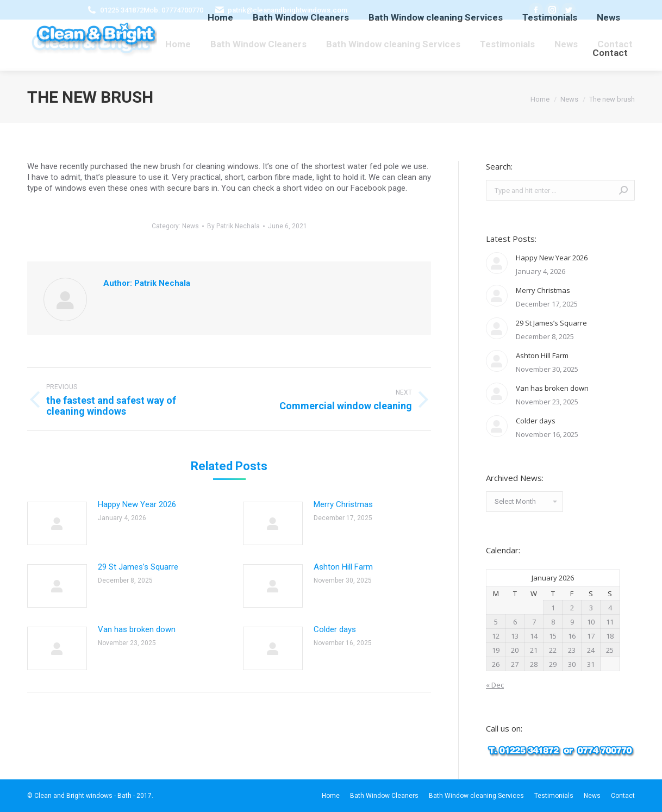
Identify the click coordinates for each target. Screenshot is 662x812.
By (233, 226)
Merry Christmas (343, 504)
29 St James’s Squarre (138, 567)
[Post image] (57, 523)
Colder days (335, 629)
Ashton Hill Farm (343, 567)
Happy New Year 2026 (137, 504)
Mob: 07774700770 (173, 10)
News (191, 226)
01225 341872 (122, 10)
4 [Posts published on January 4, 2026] (610, 608)
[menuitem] (178, 44)
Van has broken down (137, 629)
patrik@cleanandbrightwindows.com (288, 10)
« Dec (495, 685)
